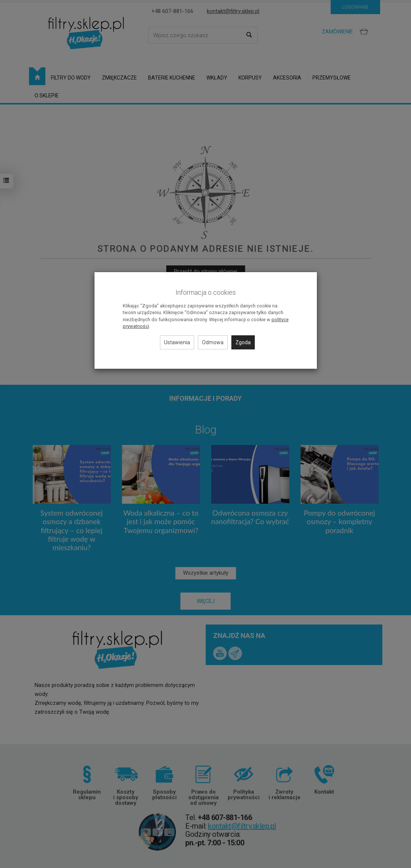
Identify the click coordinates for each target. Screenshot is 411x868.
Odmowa (213, 342)
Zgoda (243, 342)
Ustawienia (177, 342)
